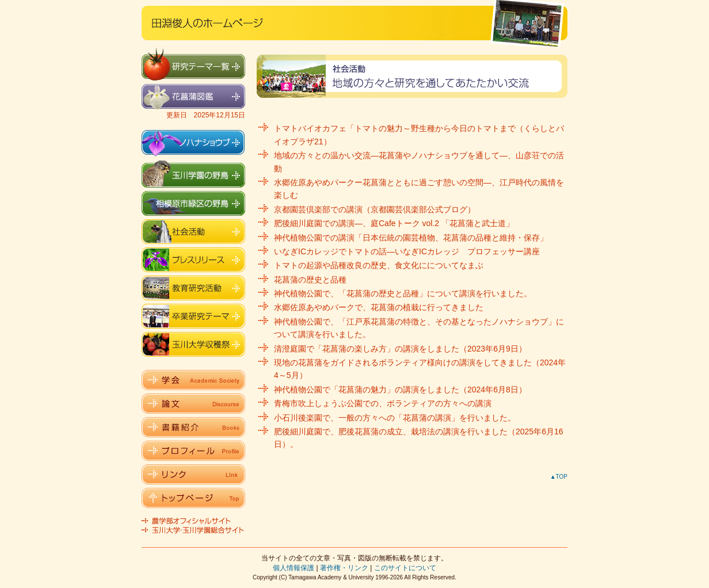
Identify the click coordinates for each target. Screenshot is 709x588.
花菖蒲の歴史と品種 (310, 280)
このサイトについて (405, 568)
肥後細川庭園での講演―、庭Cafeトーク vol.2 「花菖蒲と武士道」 (394, 223)
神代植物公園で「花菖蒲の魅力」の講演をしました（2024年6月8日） (400, 390)
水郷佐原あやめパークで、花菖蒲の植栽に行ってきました (379, 307)
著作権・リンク (344, 568)
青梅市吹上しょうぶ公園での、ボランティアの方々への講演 (383, 403)
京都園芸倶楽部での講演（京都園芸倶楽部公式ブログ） (375, 209)
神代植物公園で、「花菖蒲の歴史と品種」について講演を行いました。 (403, 293)
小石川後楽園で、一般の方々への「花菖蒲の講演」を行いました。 (395, 418)
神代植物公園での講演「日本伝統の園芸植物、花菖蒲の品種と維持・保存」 (411, 238)
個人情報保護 (293, 568)
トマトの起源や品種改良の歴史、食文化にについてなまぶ (379, 265)
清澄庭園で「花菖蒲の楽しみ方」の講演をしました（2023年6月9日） (400, 349)
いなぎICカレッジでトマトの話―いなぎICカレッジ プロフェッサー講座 (407, 251)
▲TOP (559, 477)
